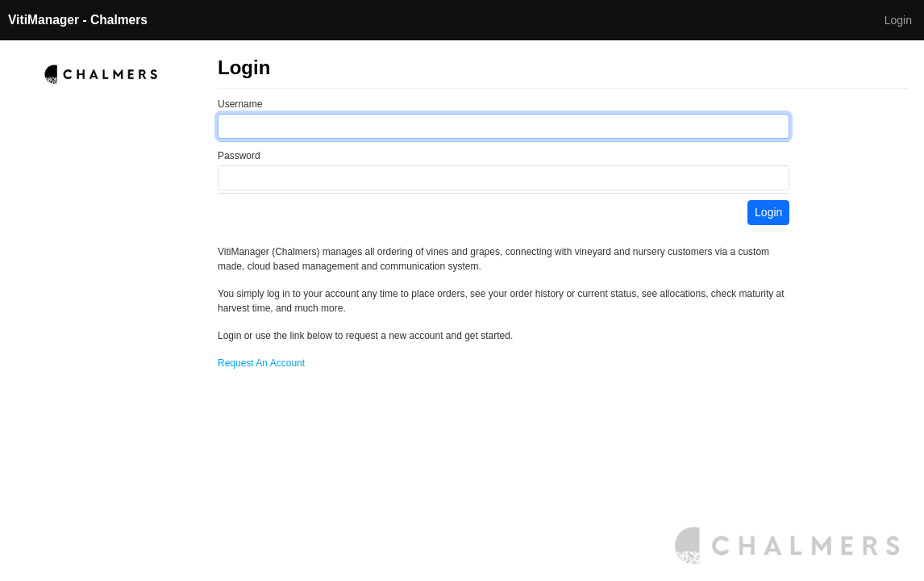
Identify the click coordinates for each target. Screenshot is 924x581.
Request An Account (261, 363)
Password (239, 156)
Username (240, 104)
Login (898, 20)
